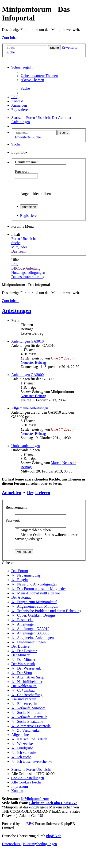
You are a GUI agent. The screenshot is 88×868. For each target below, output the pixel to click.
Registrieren (29, 216)
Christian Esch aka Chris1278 (53, 803)
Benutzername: (17, 507)
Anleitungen (17, 311)
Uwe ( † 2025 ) (62, 358)
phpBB (26, 824)
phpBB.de (54, 836)
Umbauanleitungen (26, 446)
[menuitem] (39, 76)
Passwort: (13, 520)
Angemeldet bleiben (36, 194)
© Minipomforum (35, 799)
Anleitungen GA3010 (27, 341)
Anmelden (11, 493)
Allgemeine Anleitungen (30, 408)
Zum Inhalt (10, 38)
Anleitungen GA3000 (27, 375)
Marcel (56, 463)
